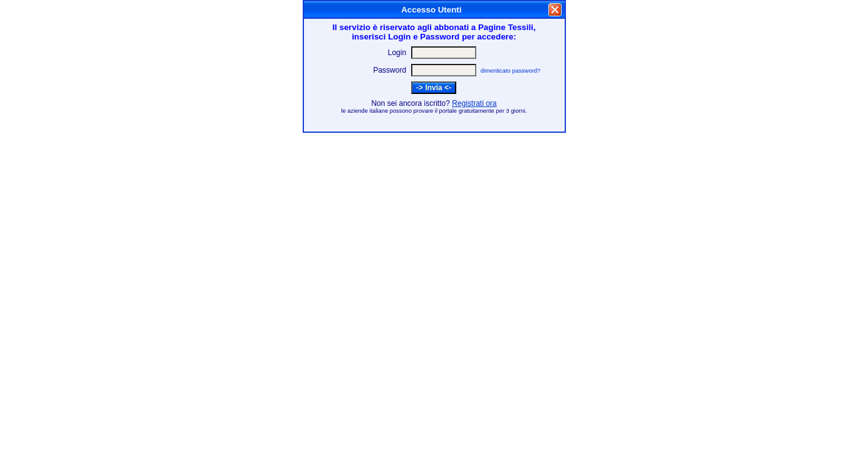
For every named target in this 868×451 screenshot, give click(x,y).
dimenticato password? (510, 71)
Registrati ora (474, 103)
